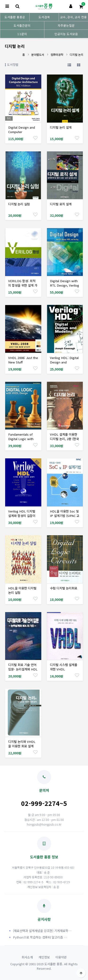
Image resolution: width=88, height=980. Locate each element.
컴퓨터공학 (57, 54)
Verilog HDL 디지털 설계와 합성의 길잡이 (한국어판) (22, 516)
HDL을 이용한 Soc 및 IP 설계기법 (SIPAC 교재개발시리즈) (65, 516)
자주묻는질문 (66, 25)
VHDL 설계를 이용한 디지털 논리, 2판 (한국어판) (64, 439)
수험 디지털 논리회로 (64, 588)
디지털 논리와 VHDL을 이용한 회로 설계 (22, 744)
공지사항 (44, 910)
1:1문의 (22, 34)
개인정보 (44, 957)
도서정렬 (11, 65)
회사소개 (27, 957)
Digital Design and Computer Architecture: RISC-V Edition (23, 134)
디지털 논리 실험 (19, 204)
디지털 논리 (77, 54)
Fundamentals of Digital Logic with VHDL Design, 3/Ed (22, 439)
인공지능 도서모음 (66, 34)
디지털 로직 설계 (61, 204)
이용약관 (61, 957)
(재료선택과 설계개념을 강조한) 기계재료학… (42, 931)
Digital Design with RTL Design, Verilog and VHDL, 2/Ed (65, 285)
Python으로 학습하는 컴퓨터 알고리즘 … (40, 937)
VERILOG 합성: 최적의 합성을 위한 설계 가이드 (23, 285)
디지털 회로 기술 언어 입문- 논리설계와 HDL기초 (23, 669)
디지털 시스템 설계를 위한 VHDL (64, 667)
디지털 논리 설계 (61, 127)
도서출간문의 (22, 25)
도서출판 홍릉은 (15, 17)
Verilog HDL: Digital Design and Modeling (64, 362)
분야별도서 (38, 54)
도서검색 (44, 17)
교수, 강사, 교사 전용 (73, 17)
